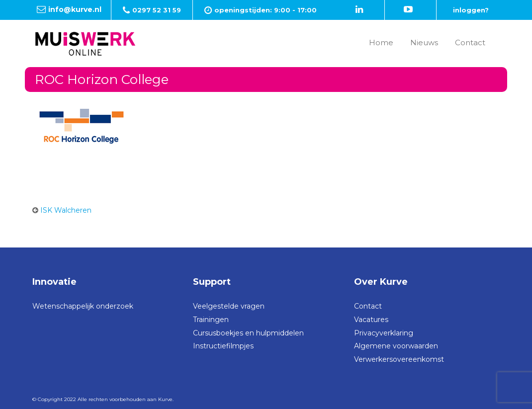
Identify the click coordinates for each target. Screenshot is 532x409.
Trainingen (211, 320)
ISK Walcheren (66, 210)
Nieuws (424, 42)
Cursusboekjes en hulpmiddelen (248, 333)
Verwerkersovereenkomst (399, 359)
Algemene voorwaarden (396, 346)
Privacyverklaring (384, 333)
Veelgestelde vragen (229, 306)
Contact (470, 42)
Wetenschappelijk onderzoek (83, 306)
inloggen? (471, 10)
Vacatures (371, 320)
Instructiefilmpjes (223, 346)
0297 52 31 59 (157, 10)
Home (381, 42)
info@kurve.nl (75, 9)
